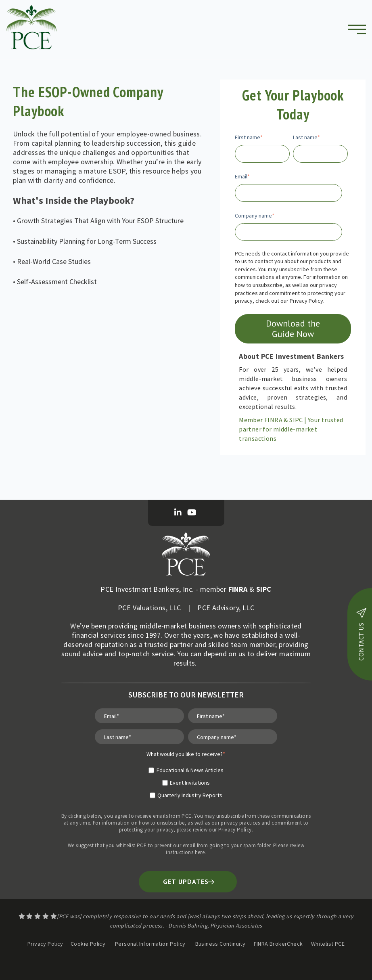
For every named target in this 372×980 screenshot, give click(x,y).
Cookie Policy (88, 944)
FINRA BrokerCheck (279, 944)
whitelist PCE (131, 845)
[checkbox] (186, 779)
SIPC (264, 589)
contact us (361, 634)
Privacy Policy (235, 830)
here (200, 852)
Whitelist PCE (328, 944)
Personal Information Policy (150, 944)
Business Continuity (220, 944)
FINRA (238, 589)
